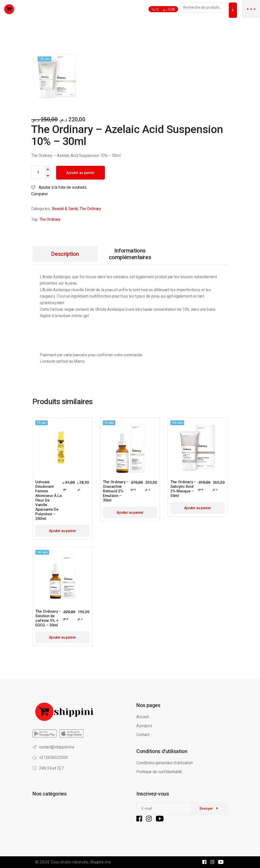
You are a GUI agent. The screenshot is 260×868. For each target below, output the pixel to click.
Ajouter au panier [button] (63, 531)
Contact (143, 735)
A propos (144, 726)
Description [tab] (65, 254)
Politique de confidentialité (160, 772)
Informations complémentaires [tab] (130, 254)
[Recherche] (233, 10)
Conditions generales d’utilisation (165, 763)
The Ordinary (90, 209)
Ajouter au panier (80, 173)
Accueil (143, 717)
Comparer (39, 194)
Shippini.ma (100, 862)
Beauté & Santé (65, 209)
